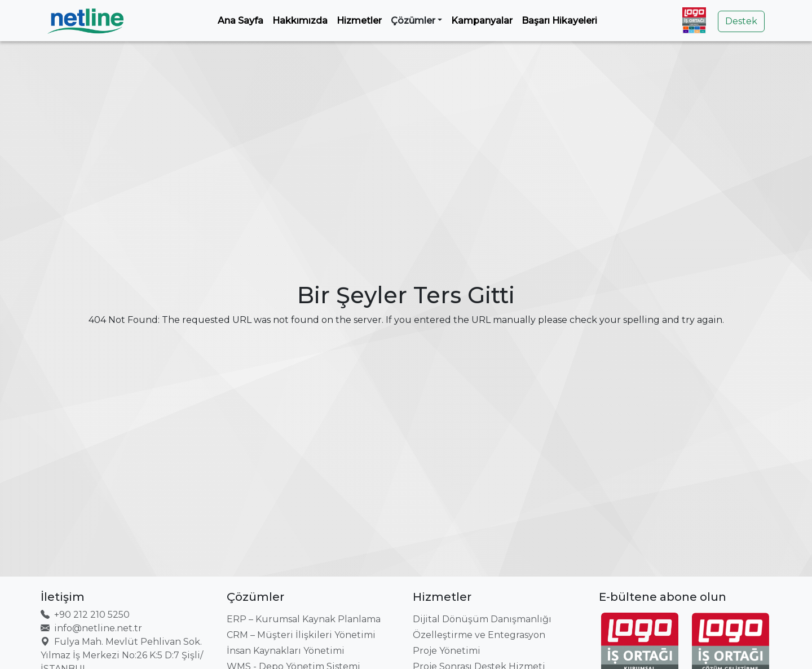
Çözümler (413, 21)
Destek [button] (741, 21)
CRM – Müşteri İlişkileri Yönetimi (301, 635)
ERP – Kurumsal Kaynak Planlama (304, 619)
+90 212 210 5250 (85, 615)
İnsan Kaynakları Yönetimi (286, 651)
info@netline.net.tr (91, 628)
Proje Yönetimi (447, 651)
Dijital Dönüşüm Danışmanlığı (482, 619)
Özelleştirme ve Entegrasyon (479, 635)
